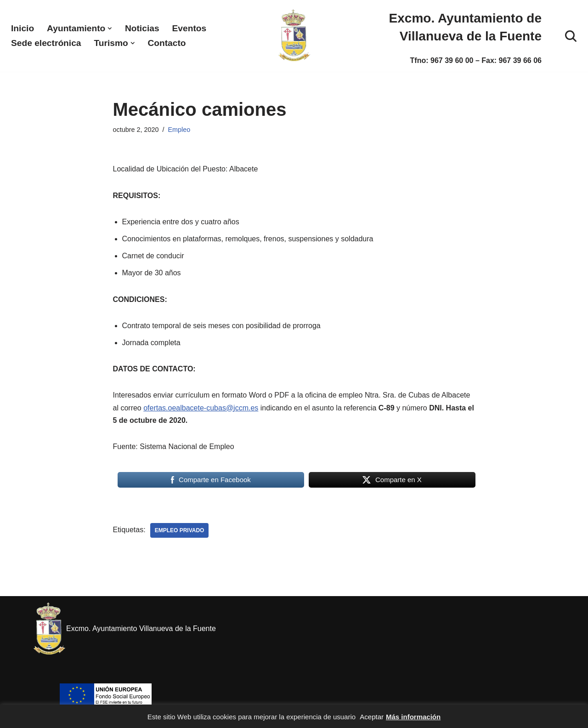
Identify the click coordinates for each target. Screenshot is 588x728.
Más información (413, 717)
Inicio (23, 28)
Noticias (142, 28)
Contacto (167, 43)
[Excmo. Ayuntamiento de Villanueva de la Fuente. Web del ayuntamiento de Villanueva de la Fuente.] (294, 36)
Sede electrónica (46, 43)
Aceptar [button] (372, 717)
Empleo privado (180, 530)
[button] (110, 28)
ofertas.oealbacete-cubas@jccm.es (201, 408)
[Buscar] (571, 36)
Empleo (179, 130)
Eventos (189, 28)
